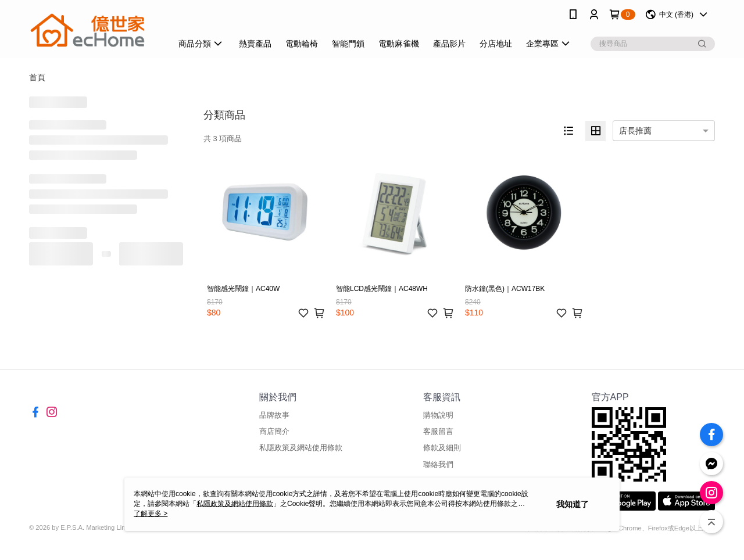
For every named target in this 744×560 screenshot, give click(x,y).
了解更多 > (151, 514)
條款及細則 (442, 448)
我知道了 (573, 504)
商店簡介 (274, 431)
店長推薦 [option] (635, 131)
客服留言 (438, 431)
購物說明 (438, 415)
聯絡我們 (438, 464)
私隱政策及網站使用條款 (301, 448)
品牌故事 (274, 415)
